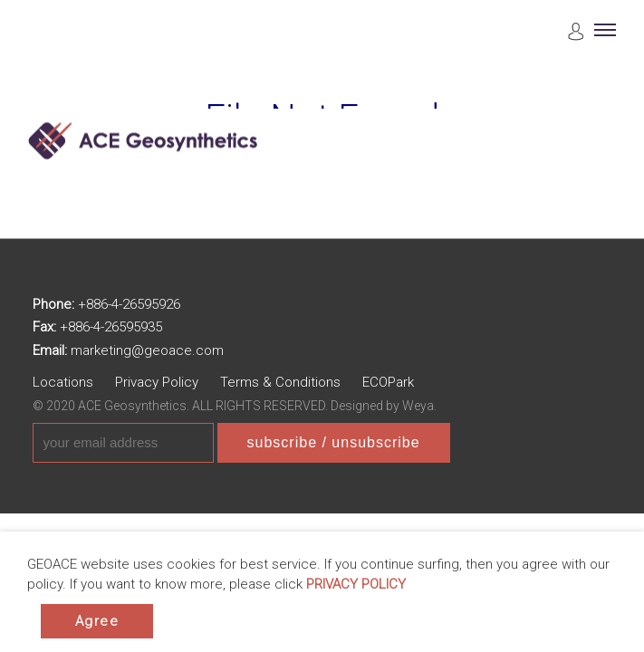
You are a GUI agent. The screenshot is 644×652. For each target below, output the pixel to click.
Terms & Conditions (280, 382)
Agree (97, 621)
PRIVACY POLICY (356, 584)
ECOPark (388, 382)
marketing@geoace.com (147, 350)
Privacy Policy (157, 382)
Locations (63, 382)
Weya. (419, 406)
